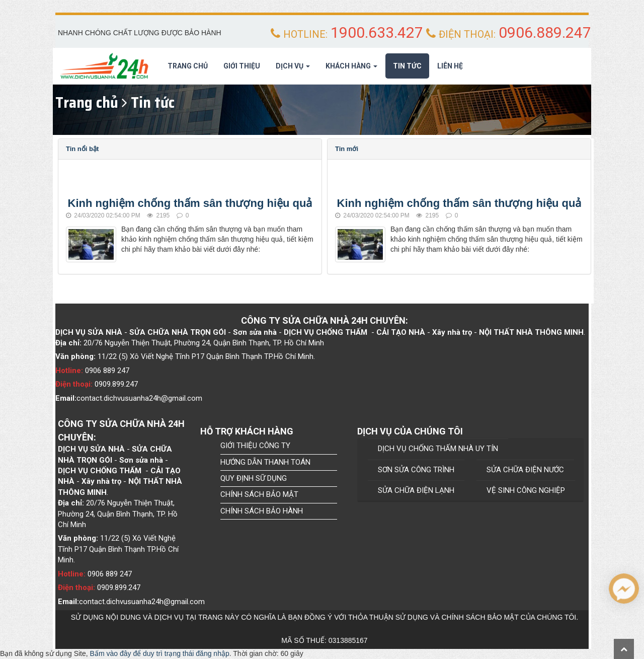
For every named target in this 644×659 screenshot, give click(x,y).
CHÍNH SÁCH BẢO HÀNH (262, 511)
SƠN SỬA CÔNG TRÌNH (416, 470)
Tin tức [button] (407, 66)
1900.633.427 (377, 32)
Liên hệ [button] (450, 66)
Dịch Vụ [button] (293, 69)
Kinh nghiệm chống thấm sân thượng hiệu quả (190, 203)
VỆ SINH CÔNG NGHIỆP (526, 490)
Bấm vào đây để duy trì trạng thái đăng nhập (160, 653)
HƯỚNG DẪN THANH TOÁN (265, 462)
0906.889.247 (545, 32)
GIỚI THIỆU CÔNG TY (255, 446)
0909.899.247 (116, 384)
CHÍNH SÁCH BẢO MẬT (259, 494)
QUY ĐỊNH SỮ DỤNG (254, 478)
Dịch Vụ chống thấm (326, 332)
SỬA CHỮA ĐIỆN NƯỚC (525, 470)
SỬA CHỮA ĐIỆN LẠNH (416, 490)
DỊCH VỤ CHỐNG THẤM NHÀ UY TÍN (438, 449)
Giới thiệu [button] (242, 66)
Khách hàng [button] (351, 69)
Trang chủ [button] (188, 66)
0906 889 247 (107, 371)
